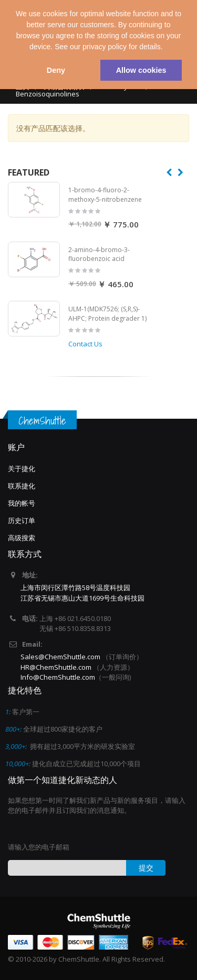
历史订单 (22, 520)
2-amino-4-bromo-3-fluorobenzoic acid (99, 254)
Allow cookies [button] (141, 70)
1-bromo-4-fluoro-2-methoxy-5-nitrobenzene (105, 195)
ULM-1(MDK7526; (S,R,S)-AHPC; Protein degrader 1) (107, 314)
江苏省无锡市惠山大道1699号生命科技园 (82, 598)
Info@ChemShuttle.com (58, 677)
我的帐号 (22, 503)
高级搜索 (22, 538)
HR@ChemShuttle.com (57, 667)
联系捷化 (22, 486)
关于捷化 (22, 469)
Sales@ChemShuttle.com (60, 657)
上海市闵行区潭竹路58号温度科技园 (75, 587)
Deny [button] (56, 70)
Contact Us (85, 344)
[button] (166, 48)
